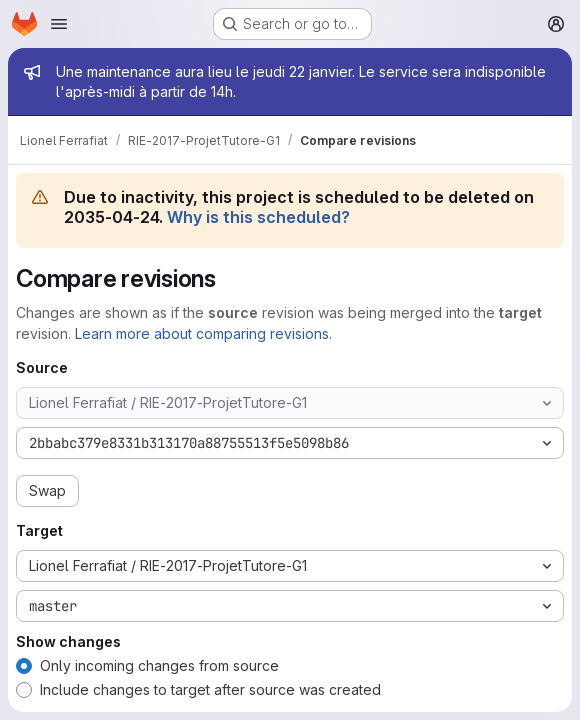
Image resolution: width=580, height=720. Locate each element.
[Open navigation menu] (59, 24)
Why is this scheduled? (258, 217)
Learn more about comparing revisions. (203, 333)
